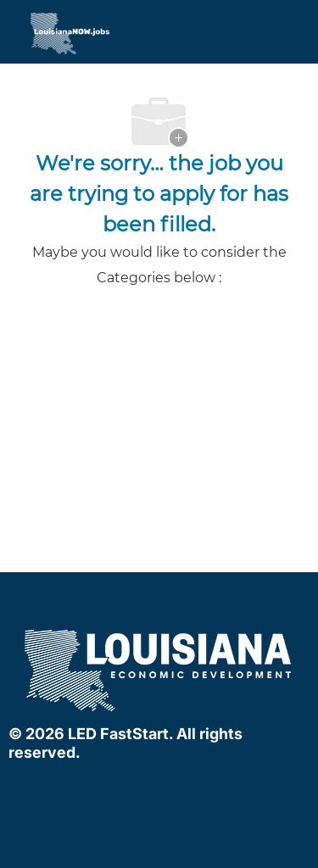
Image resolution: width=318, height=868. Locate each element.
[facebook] (122, 788)
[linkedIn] (156, 788)
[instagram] (190, 788)
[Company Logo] (38, 33)
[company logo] (159, 669)
